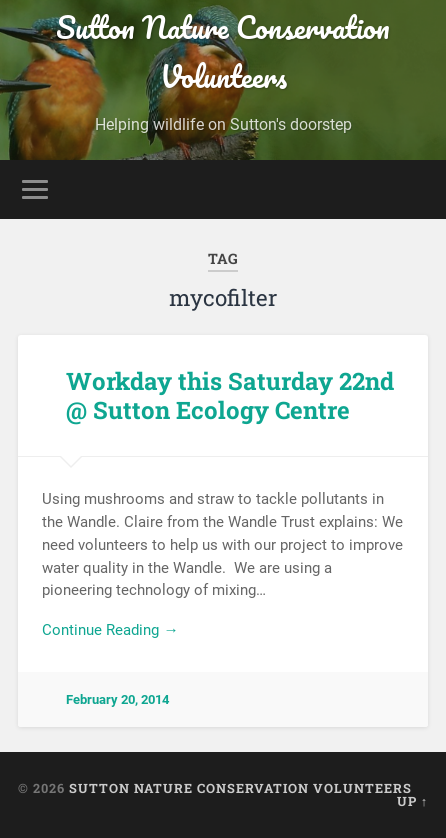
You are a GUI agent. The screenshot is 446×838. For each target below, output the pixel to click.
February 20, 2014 (117, 699)
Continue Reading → (110, 630)
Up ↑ (412, 801)
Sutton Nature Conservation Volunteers (223, 52)
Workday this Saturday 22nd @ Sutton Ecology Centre (230, 395)
